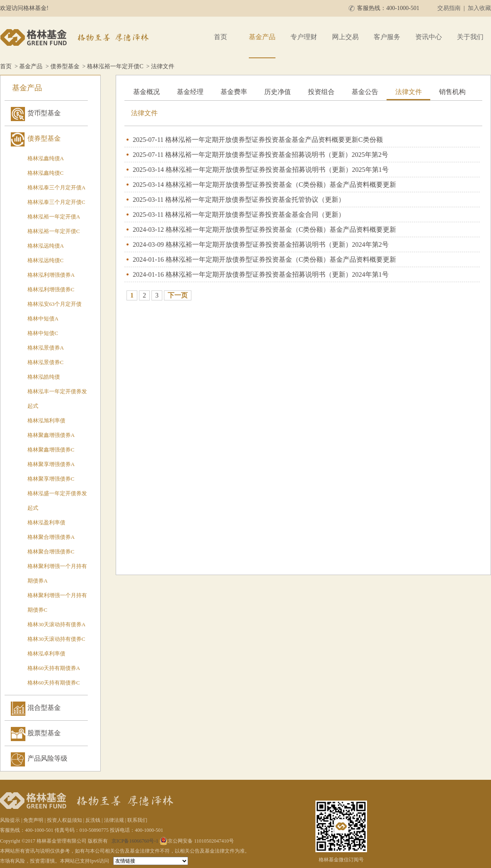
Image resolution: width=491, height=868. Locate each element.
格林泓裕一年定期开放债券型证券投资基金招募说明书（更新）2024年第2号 (277, 244)
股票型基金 (44, 733)
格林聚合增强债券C (51, 552)
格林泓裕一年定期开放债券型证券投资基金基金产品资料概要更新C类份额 (274, 140)
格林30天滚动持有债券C (56, 639)
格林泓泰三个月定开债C (56, 202)
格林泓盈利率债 (46, 522)
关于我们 (470, 37)
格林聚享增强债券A (51, 464)
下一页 (178, 295)
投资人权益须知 (64, 820)
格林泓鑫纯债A (46, 158)
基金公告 (365, 92)
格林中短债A (43, 319)
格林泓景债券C (46, 362)
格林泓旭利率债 (46, 420)
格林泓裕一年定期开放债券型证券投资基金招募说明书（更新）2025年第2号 (277, 155)
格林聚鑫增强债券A (51, 435)
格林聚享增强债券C (51, 479)
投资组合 (321, 92)
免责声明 (33, 820)
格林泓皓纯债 (44, 377)
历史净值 (278, 92)
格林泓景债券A (46, 348)
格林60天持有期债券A (54, 668)
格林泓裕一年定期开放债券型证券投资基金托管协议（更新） (255, 200)
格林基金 (76, 37)
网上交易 (345, 37)
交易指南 (449, 8)
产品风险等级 (47, 758)
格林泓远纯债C (46, 260)
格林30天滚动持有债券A (56, 624)
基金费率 (234, 92)
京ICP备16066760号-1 (135, 841)
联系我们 (137, 820)
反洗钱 (93, 820)
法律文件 (409, 92)
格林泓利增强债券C (51, 289)
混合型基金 (44, 708)
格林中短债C (43, 333)
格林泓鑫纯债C (46, 173)
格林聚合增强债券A (51, 537)
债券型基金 (65, 66)
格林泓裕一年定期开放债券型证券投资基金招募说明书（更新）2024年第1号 (277, 274)
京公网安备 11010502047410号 (197, 841)
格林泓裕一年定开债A (54, 217)
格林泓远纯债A (46, 246)
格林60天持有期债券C (54, 683)
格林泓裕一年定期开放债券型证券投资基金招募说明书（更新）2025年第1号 (277, 170)
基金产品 (262, 37)
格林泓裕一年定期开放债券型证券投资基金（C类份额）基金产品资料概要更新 (281, 185)
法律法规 (114, 820)
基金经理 (190, 92)
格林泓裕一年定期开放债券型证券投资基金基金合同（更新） (255, 215)
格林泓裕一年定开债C (115, 66)
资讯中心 (429, 37)
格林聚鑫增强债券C (51, 450)
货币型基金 (44, 113)
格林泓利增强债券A (51, 275)
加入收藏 (479, 8)
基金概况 (146, 92)
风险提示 (10, 820)
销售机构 (452, 92)
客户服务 (387, 37)
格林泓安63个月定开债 (55, 304)
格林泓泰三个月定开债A (56, 187)
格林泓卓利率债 (46, 653)
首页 (221, 37)
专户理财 (304, 37)
